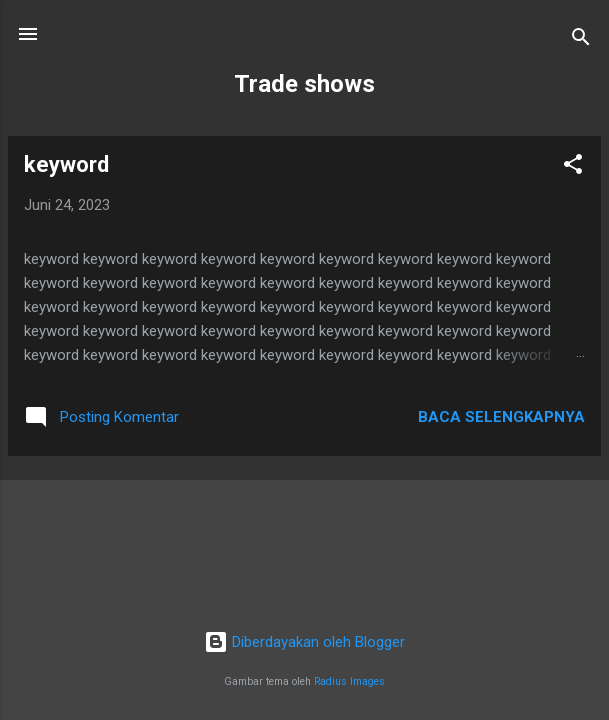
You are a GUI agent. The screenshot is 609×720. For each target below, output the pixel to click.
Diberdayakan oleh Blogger (304, 642)
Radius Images (349, 681)
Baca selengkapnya (501, 417)
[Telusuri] (581, 40)
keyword (66, 164)
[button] (573, 167)
